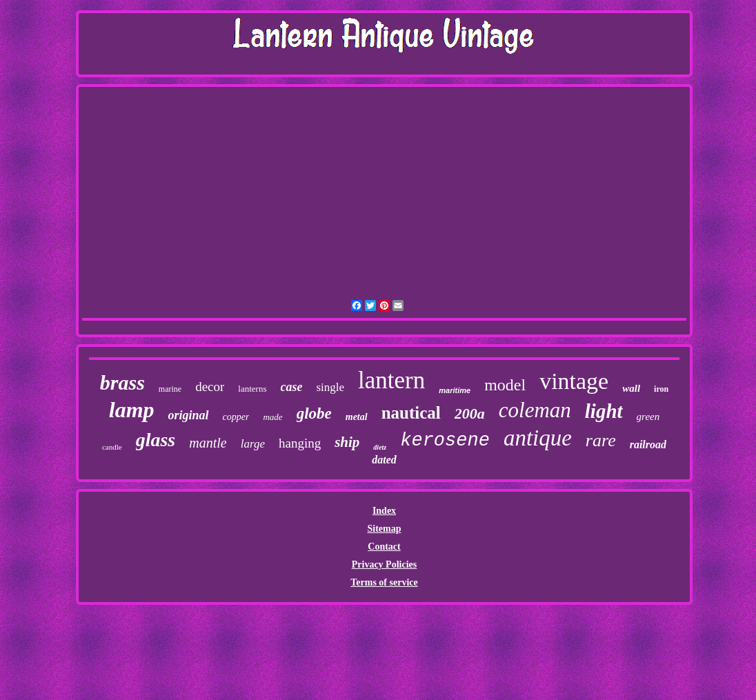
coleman (535, 410)
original (189, 415)
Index (384, 511)
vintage (574, 381)
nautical (411, 413)
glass (156, 440)
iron (661, 389)
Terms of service (384, 582)
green (648, 417)
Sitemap (384, 529)
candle (112, 447)
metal (357, 417)
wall (631, 388)
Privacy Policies (384, 564)
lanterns (252, 389)
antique (538, 438)
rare (601, 440)
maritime (455, 390)
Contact (384, 547)
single (330, 387)
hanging (300, 443)
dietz (380, 447)
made (272, 417)
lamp (132, 410)
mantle (208, 443)
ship (347, 442)
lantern (391, 380)
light (604, 411)
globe (314, 413)
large (253, 444)
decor (210, 387)
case (292, 387)
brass (122, 382)
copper (236, 417)
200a (470, 413)
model (505, 385)
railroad (648, 444)
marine (170, 389)
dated (384, 460)
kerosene (445, 441)
